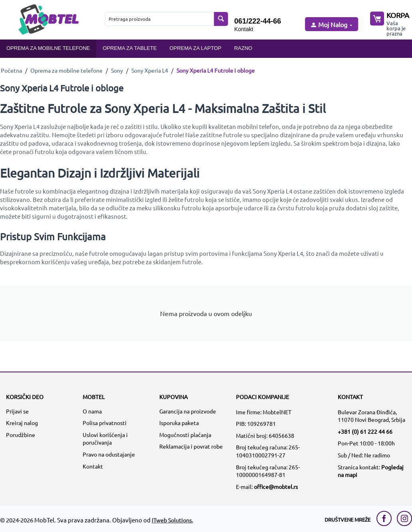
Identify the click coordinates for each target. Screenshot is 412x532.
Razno (243, 48)
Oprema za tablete (130, 48)
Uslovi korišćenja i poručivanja (105, 439)
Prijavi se (17, 411)
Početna (11, 70)
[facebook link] (386, 518)
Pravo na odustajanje (109, 454)
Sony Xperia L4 (150, 70)
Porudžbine (21, 435)
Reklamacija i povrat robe (191, 446)
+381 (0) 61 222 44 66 (365, 431)
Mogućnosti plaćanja (185, 435)
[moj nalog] (331, 25)
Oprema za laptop (196, 48)
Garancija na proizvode (188, 411)
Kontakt (244, 29)
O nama (92, 411)
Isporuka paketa (179, 423)
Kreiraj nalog (22, 423)
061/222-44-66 (258, 21)
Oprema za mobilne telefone (48, 48)
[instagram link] (404, 518)
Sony (117, 70)
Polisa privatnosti (105, 423)
